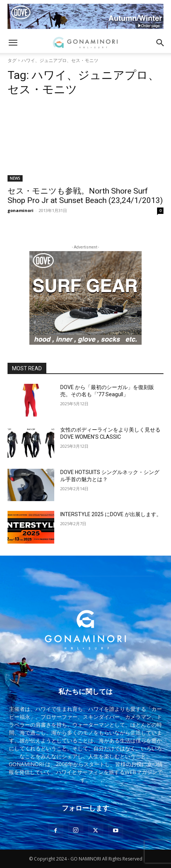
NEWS (15, 178)
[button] (13, 43)
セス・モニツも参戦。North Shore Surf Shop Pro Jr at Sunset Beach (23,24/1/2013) (85, 196)
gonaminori (21, 210)
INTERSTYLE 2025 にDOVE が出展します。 (111, 514)
